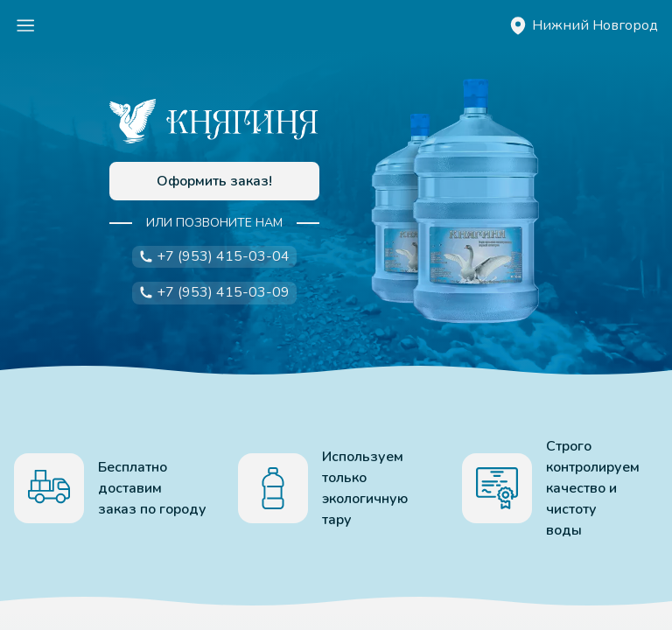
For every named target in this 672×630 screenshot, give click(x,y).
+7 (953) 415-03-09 (214, 292)
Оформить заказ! (214, 181)
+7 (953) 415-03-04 (214, 256)
